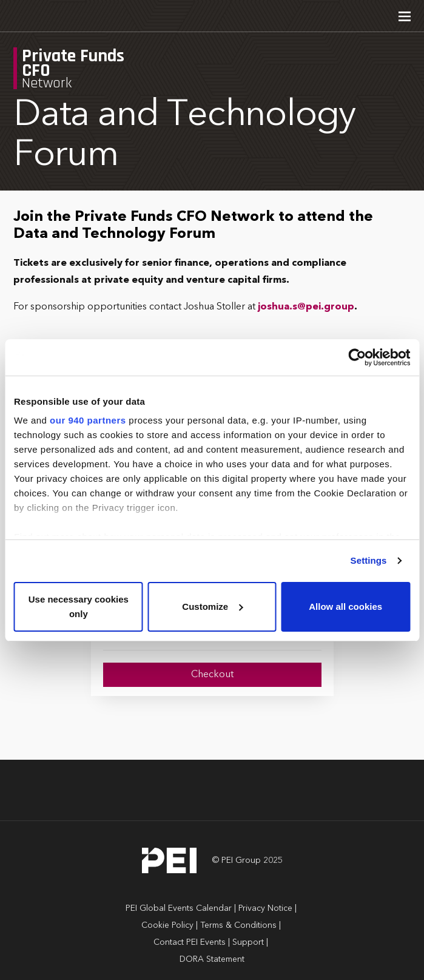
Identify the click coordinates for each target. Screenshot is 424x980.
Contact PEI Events (190, 942)
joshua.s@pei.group (306, 307)
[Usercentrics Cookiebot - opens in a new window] (357, 357)
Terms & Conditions (238, 925)
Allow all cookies (345, 607)
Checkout (212, 675)
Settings (369, 560)
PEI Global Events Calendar (179, 908)
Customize (212, 607)
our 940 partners (88, 420)
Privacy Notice (265, 908)
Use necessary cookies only (79, 607)
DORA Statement (212, 959)
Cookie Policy (167, 925)
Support (248, 942)
